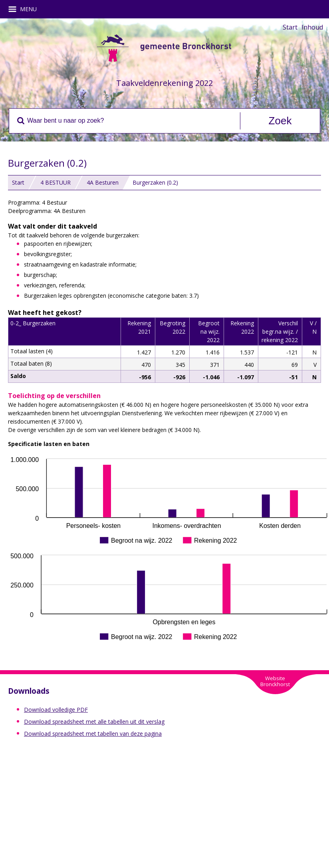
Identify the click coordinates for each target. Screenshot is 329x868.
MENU (25, 9)
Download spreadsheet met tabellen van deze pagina (93, 734)
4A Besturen (103, 182)
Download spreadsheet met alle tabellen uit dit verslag (94, 722)
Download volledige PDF (56, 710)
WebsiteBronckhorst (275, 681)
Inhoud (312, 27)
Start (290, 27)
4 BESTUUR (55, 182)
